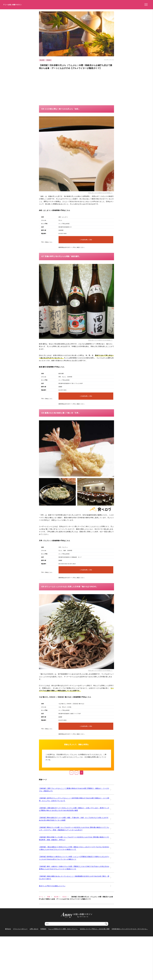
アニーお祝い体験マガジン (12, 5)
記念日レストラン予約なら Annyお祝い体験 (95, 929)
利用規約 (43, 929)
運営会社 (8, 929)
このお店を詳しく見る (86, 240)
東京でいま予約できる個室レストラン (52, 886)
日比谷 (49, 60)
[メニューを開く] (145, 5)
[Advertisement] (57, 87)
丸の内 (42, 60)
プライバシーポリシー (20, 929)
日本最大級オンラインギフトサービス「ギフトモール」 (130, 929)
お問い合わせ (34, 929)
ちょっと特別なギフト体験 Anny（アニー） (63, 929)
